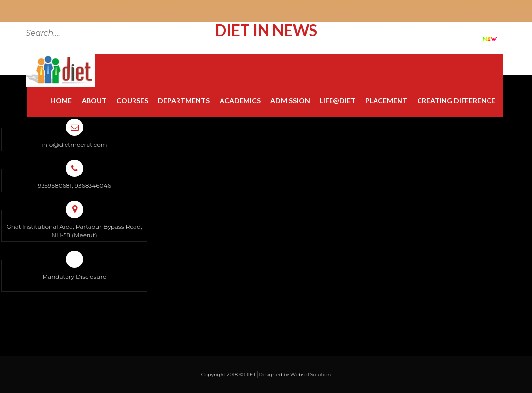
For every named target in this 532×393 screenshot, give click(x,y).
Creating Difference (456, 100)
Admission (290, 100)
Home (61, 100)
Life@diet (338, 100)
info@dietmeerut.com (74, 144)
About (94, 100)
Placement (386, 100)
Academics (240, 100)
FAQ (399, 38)
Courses (132, 100)
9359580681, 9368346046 (74, 186)
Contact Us (304, 38)
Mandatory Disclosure (75, 276)
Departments (184, 100)
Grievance (357, 38)
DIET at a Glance (449, 38)
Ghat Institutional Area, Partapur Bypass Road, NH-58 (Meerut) (74, 231)
